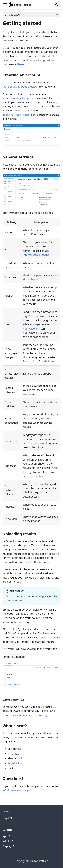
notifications (30, 329)
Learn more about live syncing (30, 715)
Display (8, 846)
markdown (39, 443)
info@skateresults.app (16, 115)
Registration (15, 763)
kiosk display (30, 279)
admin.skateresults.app (16, 98)
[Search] (57, 5)
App (6, 836)
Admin (8, 841)
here (21, 64)
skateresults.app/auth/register (21, 87)
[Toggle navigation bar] (5, 5)
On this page (12, 15)
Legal (7, 818)
